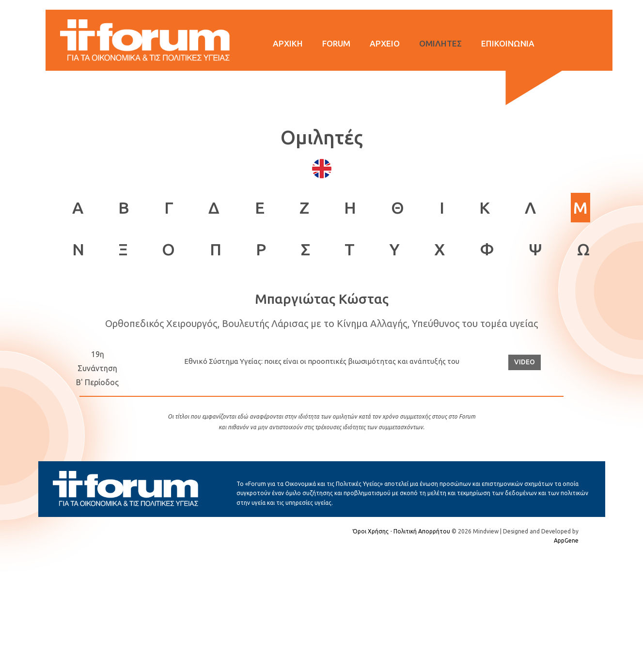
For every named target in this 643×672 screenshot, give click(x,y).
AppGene (566, 540)
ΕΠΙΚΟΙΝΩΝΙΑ (508, 43)
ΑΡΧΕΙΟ (385, 43)
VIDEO (525, 362)
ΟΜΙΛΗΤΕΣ (440, 43)
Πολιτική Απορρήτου (422, 531)
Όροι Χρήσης (371, 531)
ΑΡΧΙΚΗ (288, 43)
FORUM (336, 43)
